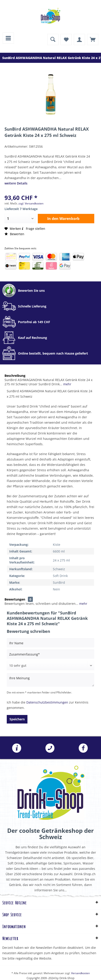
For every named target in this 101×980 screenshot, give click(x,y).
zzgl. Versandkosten (31, 203)
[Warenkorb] (93, 39)
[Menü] (8, 38)
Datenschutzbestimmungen (47, 702)
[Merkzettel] (66, 39)
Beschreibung (15, 376)
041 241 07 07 (50, 748)
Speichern (17, 719)
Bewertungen (15, 599)
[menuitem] (8, 38)
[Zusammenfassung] (50, 654)
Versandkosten (80, 973)
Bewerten (14, 234)
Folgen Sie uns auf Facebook (83, 748)
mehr (67, 384)
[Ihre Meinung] (50, 680)
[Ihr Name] (50, 643)
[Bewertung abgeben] (50, 666)
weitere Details (16, 183)
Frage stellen (33, 229)
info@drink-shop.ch (17, 748)
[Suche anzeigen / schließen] (53, 39)
